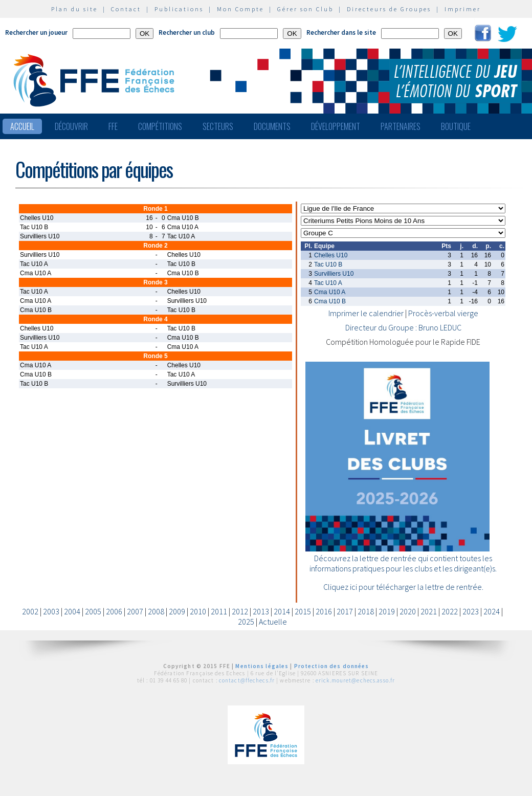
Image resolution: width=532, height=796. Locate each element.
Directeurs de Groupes (389, 9)
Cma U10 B (330, 301)
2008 (156, 611)
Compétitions (160, 126)
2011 (219, 611)
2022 (450, 611)
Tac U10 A (328, 283)
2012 (240, 611)
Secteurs (218, 126)
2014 (282, 611)
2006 (114, 611)
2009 (177, 611)
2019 (387, 611)
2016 (324, 611)
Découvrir (71, 126)
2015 (303, 611)
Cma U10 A (330, 292)
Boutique (456, 126)
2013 (261, 611)
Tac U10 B (328, 264)
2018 (366, 611)
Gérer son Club (305, 9)
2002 (30, 611)
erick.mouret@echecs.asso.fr (355, 680)
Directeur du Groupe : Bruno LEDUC (403, 327)
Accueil (22, 126)
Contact (126, 9)
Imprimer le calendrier (366, 313)
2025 (246, 622)
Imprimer (463, 9)
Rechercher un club (187, 32)
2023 (471, 611)
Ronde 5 (155, 356)
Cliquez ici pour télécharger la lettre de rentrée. (403, 587)
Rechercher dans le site (341, 32)
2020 (408, 611)
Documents (272, 126)
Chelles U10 (331, 255)
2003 (51, 611)
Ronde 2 (155, 246)
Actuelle (273, 622)
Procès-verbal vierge (443, 313)
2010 (198, 611)
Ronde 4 (155, 319)
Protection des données (332, 666)
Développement (336, 126)
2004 (72, 611)
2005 (93, 611)
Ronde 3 (155, 282)
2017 (345, 611)
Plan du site (74, 9)
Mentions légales (262, 666)
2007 (135, 611)
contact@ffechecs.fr (247, 680)
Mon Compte (240, 9)
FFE (113, 126)
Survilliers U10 (334, 274)
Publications (179, 9)
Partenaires (401, 126)
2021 (429, 611)
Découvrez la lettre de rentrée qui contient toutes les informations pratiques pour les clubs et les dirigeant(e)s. (403, 563)
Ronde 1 (155, 209)
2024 (492, 611)
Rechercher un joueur (36, 32)
